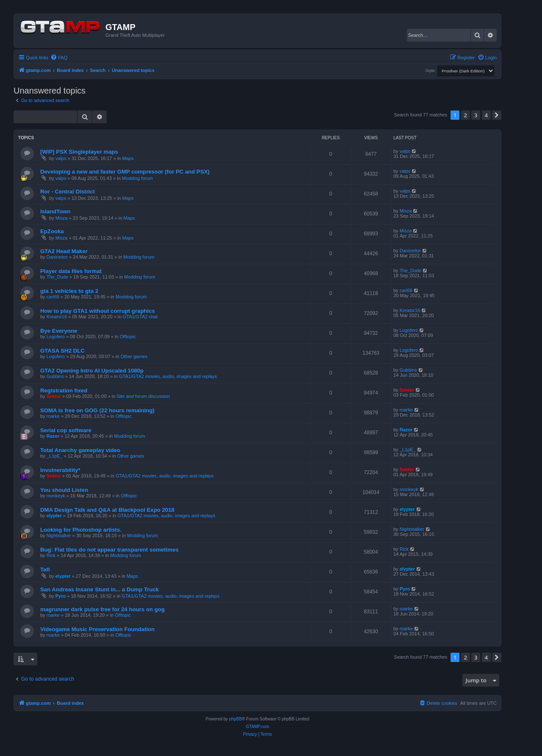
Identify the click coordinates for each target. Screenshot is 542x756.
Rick (51, 555)
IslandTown (55, 211)
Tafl (45, 570)
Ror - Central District (68, 192)
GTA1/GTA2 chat (140, 317)
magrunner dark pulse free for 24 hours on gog (102, 609)
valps (61, 158)
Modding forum (137, 178)
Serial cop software (66, 430)
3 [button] (476, 115)
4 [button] (486, 115)
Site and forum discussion (143, 396)
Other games (134, 356)
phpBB (235, 719)
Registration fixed (64, 390)
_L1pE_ (55, 456)
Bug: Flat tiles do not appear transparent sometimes (109, 550)
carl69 (53, 297)
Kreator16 (57, 317)
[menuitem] (59, 58)
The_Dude (57, 277)
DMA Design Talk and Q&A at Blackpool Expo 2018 (107, 510)
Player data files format (71, 271)
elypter (54, 516)
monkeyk (56, 496)
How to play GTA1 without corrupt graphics (98, 311)
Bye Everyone (59, 331)
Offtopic (128, 337)
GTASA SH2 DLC (62, 351)
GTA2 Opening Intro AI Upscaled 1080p (92, 371)
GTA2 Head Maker (64, 251)
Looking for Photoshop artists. (81, 530)
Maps (128, 158)
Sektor (54, 396)
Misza (62, 218)
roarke (53, 416)
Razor (53, 436)
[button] (497, 115)
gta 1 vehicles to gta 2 (69, 291)
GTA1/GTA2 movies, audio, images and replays (168, 376)
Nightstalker (59, 535)
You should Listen (64, 490)
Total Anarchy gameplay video (80, 450)
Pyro (61, 596)
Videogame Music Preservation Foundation (97, 629)
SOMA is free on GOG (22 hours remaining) (97, 410)
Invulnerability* (60, 470)
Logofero (56, 337)
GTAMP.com (257, 727)
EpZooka (52, 231)
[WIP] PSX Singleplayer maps (79, 152)
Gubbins (55, 376)
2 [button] (466, 115)
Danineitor (57, 257)
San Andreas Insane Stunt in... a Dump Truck (100, 589)
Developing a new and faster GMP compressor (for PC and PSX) (125, 172)
